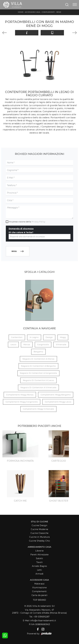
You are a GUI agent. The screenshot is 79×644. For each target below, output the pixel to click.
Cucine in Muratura (39, 537)
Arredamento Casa (39, 547)
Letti (40, 570)
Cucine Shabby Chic (40, 541)
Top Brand (40, 600)
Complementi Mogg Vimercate (38, 409)
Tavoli (39, 562)
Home (21, 12)
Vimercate (61, 344)
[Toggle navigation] (75, 5)
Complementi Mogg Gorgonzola (22, 402)
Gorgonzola (43, 344)
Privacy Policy (38, 222)
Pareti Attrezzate (39, 555)
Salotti (39, 558)
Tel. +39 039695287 (39, 617)
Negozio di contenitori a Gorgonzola (38, 373)
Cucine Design (39, 525)
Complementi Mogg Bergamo (56, 395)
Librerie (39, 551)
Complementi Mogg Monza (20, 395)
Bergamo (38, 352)
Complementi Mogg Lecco (58, 402)
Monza (27, 344)
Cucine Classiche (39, 533)
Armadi (39, 574)
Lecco (13, 344)
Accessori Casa (33, 12)
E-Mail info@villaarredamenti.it (39, 621)
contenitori (17, 337)
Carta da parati (39, 595)
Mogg (63, 337)
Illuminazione (39, 588)
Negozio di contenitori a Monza (39, 359)
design (49, 337)
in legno (34, 337)
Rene (59, 12)
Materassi (39, 584)
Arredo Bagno (39, 566)
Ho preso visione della (27, 222)
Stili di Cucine (39, 522)
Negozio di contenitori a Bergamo (38, 366)
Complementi (48, 12)
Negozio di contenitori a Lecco (39, 380)
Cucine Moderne (39, 529)
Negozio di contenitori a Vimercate (38, 387)
